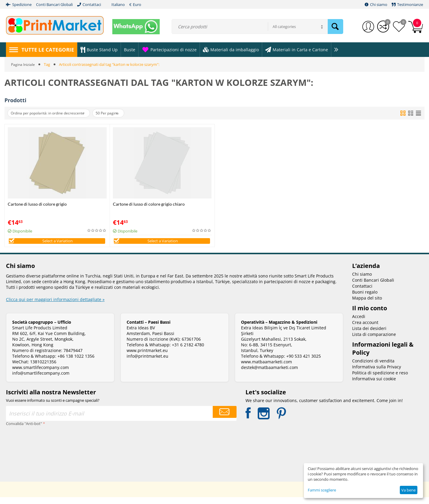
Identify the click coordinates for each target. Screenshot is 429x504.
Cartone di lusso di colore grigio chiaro (149, 204)
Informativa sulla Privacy (377, 374)
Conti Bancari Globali (373, 287)
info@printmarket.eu (147, 363)
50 (119, 113)
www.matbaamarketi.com (266, 369)
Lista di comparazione (374, 341)
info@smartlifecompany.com (41, 380)
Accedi (359, 323)
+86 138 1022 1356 (76, 363)
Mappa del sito (367, 305)
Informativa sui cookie (374, 386)
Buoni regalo (365, 299)
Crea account (365, 329)
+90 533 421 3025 (304, 363)
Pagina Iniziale (24, 64)
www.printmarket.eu (147, 357)
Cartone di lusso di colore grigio (37, 204)
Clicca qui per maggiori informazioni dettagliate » (55, 306)
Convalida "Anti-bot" (24, 430)
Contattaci (362, 293)
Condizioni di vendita (373, 368)
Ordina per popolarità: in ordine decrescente (52, 113)
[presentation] (30, 456)
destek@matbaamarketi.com (269, 374)
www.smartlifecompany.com (41, 374)
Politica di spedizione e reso (380, 380)
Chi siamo (362, 281)
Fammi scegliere (322, 490)
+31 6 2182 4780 (188, 352)
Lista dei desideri (369, 335)
